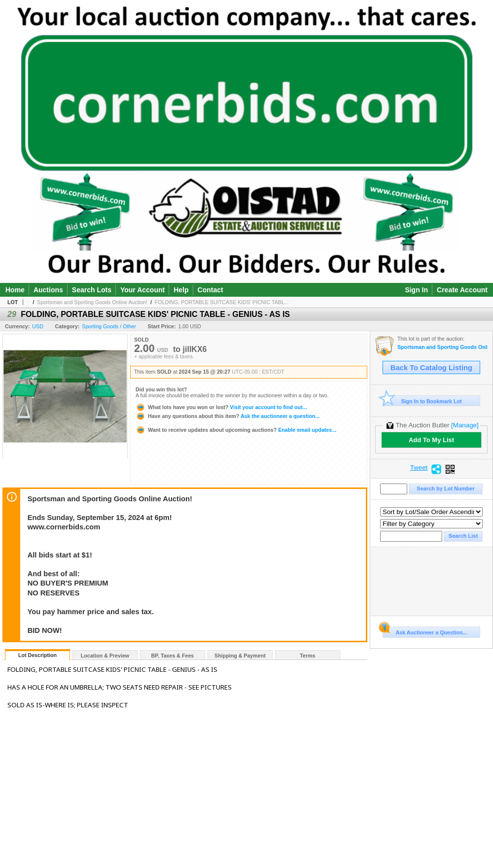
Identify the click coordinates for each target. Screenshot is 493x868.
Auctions (48, 290)
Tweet (419, 468)
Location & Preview (105, 656)
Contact (211, 290)
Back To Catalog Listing (431, 368)
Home (15, 290)
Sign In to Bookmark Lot (422, 401)
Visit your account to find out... (221, 407)
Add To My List (431, 440)
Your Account (142, 290)
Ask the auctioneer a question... (228, 416)
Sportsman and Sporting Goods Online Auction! (92, 302)
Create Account (462, 290)
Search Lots (92, 290)
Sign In (416, 290)
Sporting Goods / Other (109, 326)
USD (38, 326)
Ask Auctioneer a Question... (425, 631)
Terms (307, 656)
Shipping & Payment (240, 656)
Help (181, 290)
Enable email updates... (236, 430)
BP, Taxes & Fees (173, 656)
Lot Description (37, 655)
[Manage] (465, 425)
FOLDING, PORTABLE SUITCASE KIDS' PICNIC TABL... (222, 302)
